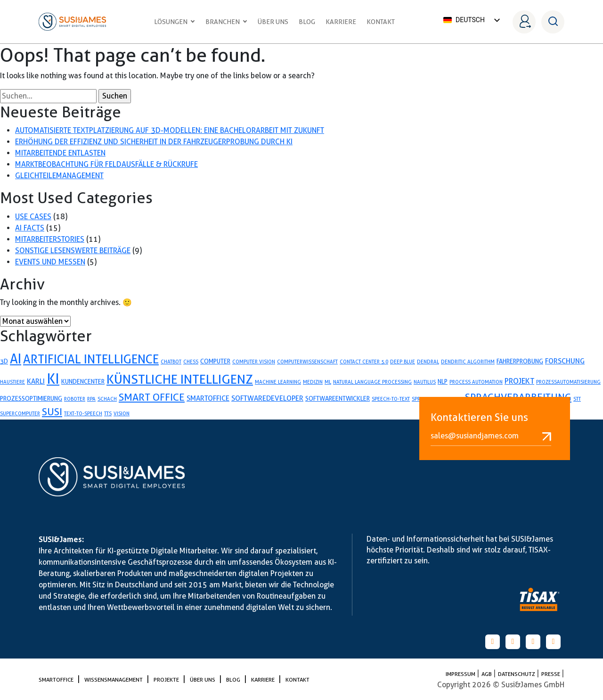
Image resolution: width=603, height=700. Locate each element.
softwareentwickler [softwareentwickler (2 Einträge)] (338, 398)
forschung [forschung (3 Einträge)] (565, 361)
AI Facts (30, 228)
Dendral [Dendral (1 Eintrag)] (428, 362)
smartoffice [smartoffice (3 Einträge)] (208, 398)
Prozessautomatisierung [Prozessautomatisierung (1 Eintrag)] (568, 382)
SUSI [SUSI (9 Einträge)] (52, 412)
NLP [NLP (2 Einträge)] (443, 381)
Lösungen (175, 22)
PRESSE (551, 674)
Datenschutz (517, 674)
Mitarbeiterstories (50, 239)
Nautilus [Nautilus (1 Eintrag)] (425, 382)
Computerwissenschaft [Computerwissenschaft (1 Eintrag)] (307, 362)
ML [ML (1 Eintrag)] (328, 382)
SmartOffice (57, 679)
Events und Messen (50, 262)
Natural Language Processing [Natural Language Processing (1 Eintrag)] (372, 382)
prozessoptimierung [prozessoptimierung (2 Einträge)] (31, 398)
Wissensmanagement (114, 679)
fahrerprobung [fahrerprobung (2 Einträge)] (520, 361)
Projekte (167, 679)
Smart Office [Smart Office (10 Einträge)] (152, 397)
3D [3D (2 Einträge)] (4, 361)
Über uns (273, 22)
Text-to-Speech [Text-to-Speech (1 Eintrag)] (83, 413)
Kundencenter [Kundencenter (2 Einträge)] (83, 381)
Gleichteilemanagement (59, 176)
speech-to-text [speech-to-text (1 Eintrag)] (391, 399)
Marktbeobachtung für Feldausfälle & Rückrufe (106, 164)
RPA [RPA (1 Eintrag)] (91, 399)
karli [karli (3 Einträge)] (36, 381)
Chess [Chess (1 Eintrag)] (191, 362)
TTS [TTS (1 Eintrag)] (108, 413)
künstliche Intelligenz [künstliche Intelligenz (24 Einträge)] (180, 379)
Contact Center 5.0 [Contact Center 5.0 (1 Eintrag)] (364, 362)
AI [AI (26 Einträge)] (16, 359)
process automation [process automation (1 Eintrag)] (476, 382)
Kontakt (381, 22)
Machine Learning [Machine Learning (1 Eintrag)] (278, 382)
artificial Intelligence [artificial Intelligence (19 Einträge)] (91, 359)
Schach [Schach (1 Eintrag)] (107, 399)
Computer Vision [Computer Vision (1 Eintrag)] (254, 362)
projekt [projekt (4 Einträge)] (519, 381)
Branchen (226, 22)
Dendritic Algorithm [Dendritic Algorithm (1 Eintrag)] (468, 362)
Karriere (341, 22)
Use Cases (33, 217)
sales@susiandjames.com (491, 436)
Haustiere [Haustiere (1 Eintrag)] (12, 382)
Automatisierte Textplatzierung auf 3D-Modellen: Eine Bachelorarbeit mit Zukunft (170, 130)
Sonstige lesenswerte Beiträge (73, 251)
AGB (487, 674)
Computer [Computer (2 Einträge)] (215, 361)
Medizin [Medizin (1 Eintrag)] (313, 382)
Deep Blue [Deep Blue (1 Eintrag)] (403, 362)
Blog (307, 22)
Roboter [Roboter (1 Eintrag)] (75, 399)
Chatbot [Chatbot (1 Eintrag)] (171, 362)
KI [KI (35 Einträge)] (53, 379)
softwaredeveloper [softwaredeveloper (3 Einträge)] (267, 398)
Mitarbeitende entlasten (60, 153)
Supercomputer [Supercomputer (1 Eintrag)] (20, 413)
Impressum (461, 674)
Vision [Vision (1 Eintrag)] (122, 413)
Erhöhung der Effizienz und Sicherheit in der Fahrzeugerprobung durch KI (154, 142)
